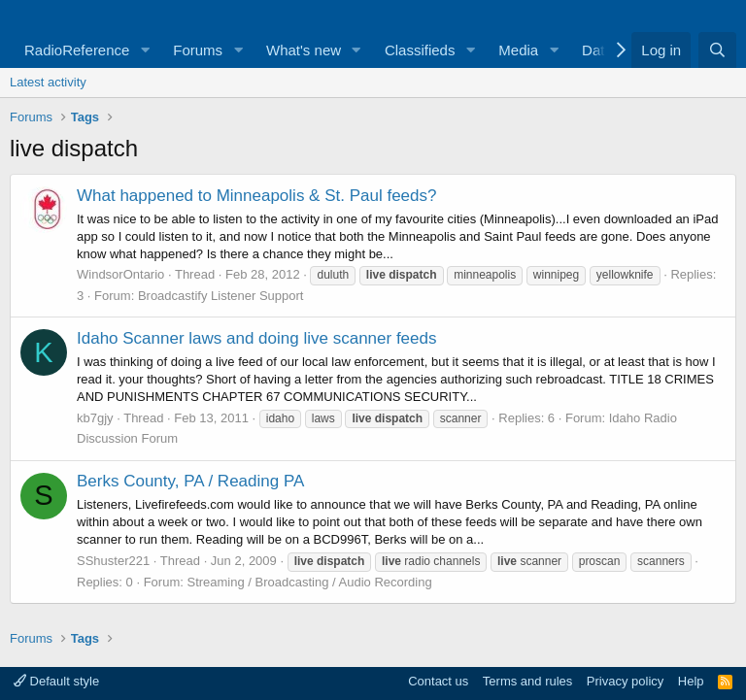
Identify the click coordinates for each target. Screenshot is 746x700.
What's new (304, 50)
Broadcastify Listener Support (221, 296)
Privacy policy (625, 681)
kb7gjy (95, 418)
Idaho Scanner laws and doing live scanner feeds (256, 338)
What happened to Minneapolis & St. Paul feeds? (256, 196)
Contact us (438, 681)
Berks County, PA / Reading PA (190, 481)
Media (518, 50)
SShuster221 (113, 561)
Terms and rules (527, 681)
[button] (145, 50)
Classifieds (420, 50)
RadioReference (77, 50)
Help (691, 681)
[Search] (717, 50)
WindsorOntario (120, 274)
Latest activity (48, 82)
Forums (198, 50)
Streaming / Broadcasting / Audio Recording (309, 582)
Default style (56, 681)
